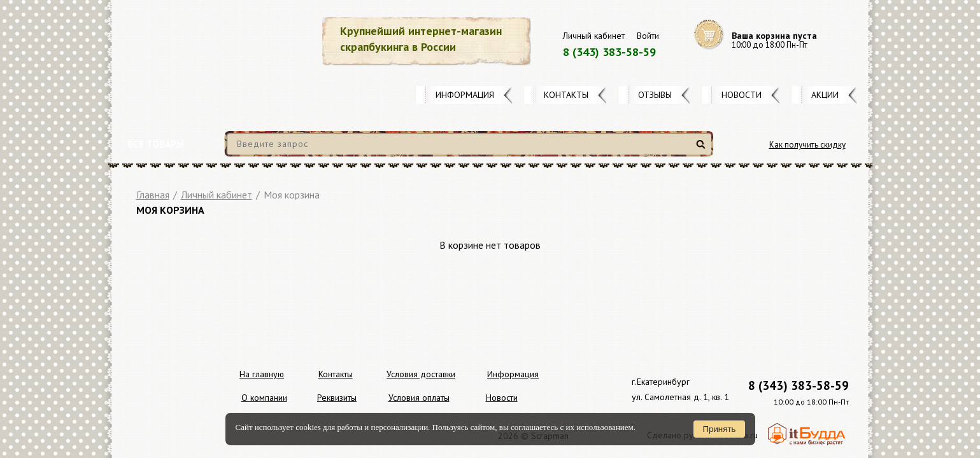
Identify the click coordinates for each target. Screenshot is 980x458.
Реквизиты (337, 398)
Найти (703, 149)
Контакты (566, 95)
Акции (825, 95)
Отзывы (655, 95)
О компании (264, 398)
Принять (719, 429)
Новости (742, 95)
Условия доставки (421, 374)
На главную (262, 374)
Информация (465, 95)
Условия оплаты (419, 398)
